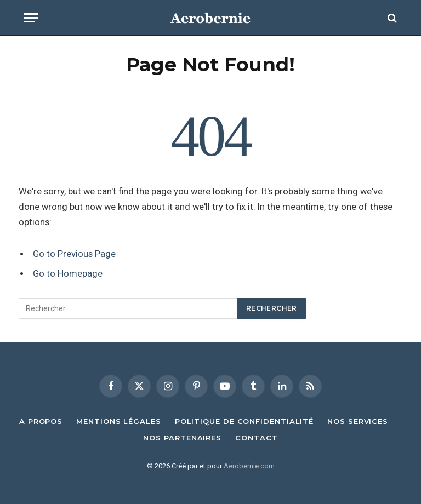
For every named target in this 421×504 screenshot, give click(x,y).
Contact (256, 438)
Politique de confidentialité (244, 421)
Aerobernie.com (249, 466)
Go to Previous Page (74, 254)
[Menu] (31, 18)
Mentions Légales (119, 421)
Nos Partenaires (182, 438)
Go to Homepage (68, 274)
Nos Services (358, 421)
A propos (41, 421)
